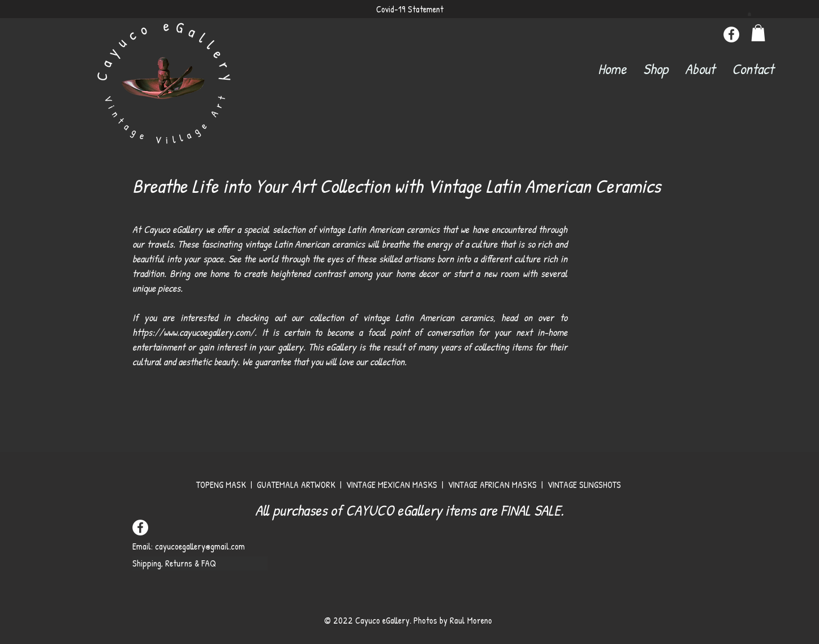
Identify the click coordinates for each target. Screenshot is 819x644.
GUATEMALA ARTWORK (296, 485)
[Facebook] (731, 34)
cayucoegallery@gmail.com (200, 546)
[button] (749, 14)
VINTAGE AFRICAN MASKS (493, 485)
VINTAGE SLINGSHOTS (585, 485)
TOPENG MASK (221, 485)
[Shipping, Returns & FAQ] (200, 563)
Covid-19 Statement (410, 9)
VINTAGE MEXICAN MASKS (393, 485)
